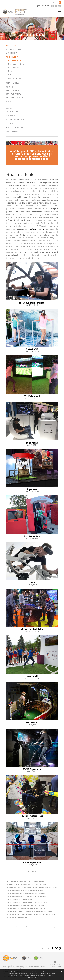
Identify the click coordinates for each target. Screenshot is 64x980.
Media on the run (15, 97)
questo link (32, 974)
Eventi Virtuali (14, 48)
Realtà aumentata (16, 63)
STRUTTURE (11, 115)
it (60, 3)
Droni (11, 74)
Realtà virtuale (15, 60)
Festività (10, 107)
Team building (13, 111)
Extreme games (14, 93)
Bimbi (9, 100)
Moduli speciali (15, 77)
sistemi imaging (37, 228)
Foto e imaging (14, 90)
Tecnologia (12, 56)
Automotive (12, 52)
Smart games (13, 82)
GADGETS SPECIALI (14, 127)
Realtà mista (14, 67)
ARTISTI (10, 123)
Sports (10, 86)
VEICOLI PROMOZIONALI (17, 119)
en (53, 3)
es (57, 3)
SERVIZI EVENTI (13, 131)
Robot (11, 70)
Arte (9, 104)
